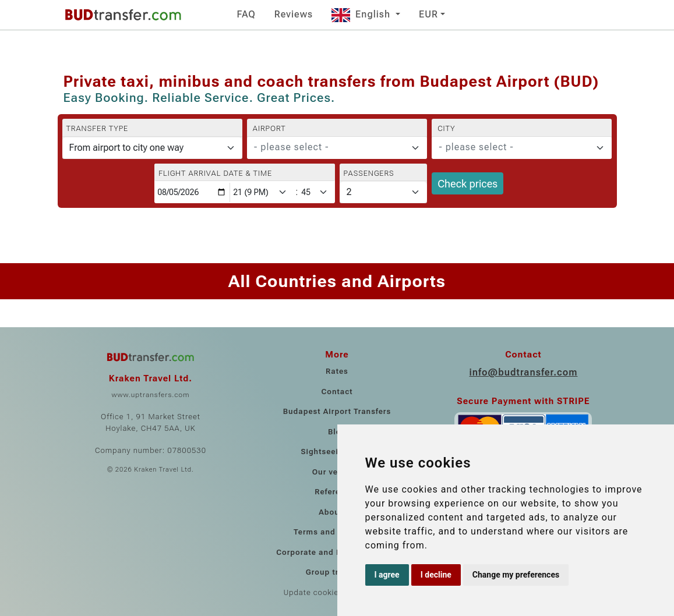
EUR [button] (428, 14)
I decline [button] (436, 575)
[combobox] (337, 148)
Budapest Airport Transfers (337, 411)
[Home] (123, 15)
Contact (337, 392)
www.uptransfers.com (150, 395)
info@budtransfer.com (524, 372)
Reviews (294, 14)
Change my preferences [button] (516, 575)
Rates (337, 371)
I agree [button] (387, 575)
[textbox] (330, 147)
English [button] (362, 14)
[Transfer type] (152, 148)
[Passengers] (384, 192)
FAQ (246, 14)
